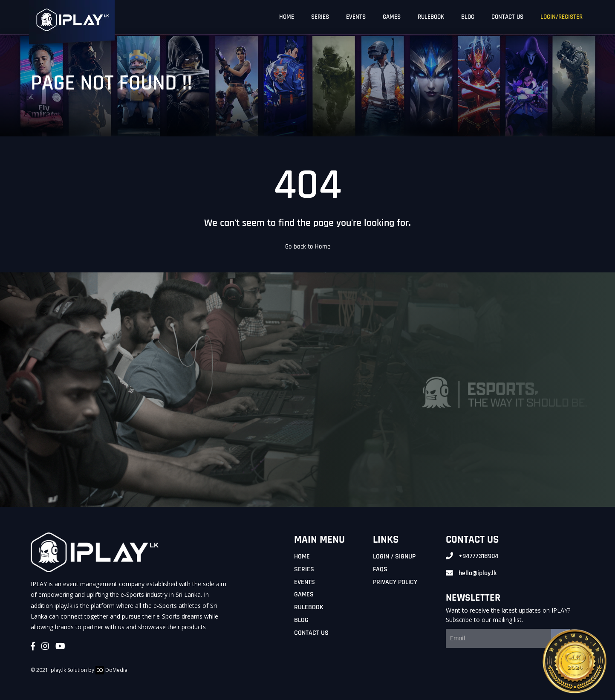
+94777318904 (479, 556)
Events (305, 582)
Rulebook (309, 607)
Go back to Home (308, 247)
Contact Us (311, 633)
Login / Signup (394, 557)
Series (304, 569)
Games (304, 594)
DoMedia (111, 670)
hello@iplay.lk (478, 573)
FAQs (380, 569)
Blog (301, 620)
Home (302, 557)
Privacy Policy (395, 582)
